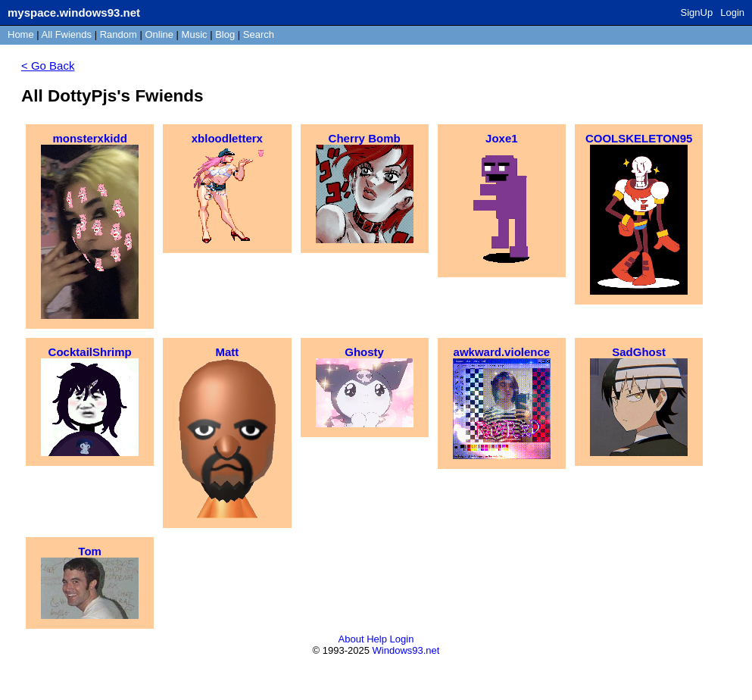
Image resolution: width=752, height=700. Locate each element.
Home (21, 34)
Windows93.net (406, 650)
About (351, 639)
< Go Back (48, 66)
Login (732, 12)
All (67, 34)
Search (259, 34)
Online (159, 34)
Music (195, 34)
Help (377, 639)
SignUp (697, 12)
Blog (225, 34)
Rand (119, 34)
